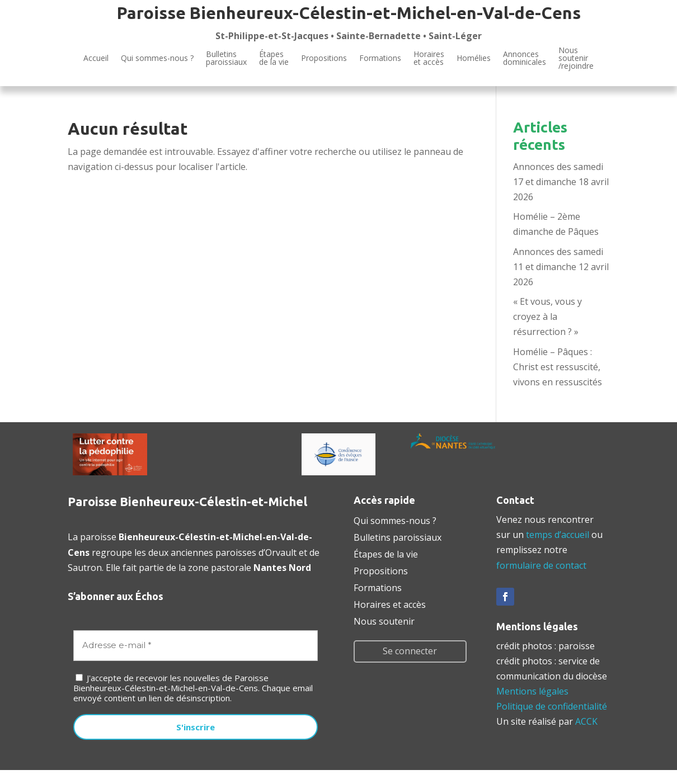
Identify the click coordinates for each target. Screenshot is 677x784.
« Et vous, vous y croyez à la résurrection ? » (547, 317)
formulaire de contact (541, 565)
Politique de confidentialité (552, 706)
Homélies (474, 58)
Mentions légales (532, 691)
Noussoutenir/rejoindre (576, 59)
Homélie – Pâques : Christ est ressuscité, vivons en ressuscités (558, 367)
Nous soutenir (384, 620)
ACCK (586, 721)
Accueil (96, 58)
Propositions (324, 58)
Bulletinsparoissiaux (226, 58)
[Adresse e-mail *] (196, 646)
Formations (380, 58)
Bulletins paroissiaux (398, 536)
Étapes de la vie (386, 553)
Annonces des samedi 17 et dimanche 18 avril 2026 (561, 182)
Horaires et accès (429, 58)
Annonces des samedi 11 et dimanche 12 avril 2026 (561, 267)
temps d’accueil (558, 535)
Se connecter (410, 651)
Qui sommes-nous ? (157, 58)
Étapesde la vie (274, 58)
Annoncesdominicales (525, 58)
